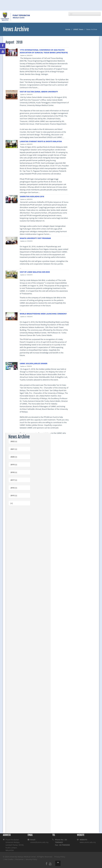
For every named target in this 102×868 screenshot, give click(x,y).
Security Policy (31, 859)
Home (68, 29)
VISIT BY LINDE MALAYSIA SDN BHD (35, 272)
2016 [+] (14, 488)
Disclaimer (20, 859)
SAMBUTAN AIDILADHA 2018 (32, 196)
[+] (12, 503)
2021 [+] (14, 449)
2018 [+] (14, 472)
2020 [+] (14, 457)
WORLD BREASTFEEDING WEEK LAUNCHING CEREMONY (43, 314)
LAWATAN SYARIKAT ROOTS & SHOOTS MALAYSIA (41, 141)
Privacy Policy (60, 857)
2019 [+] (14, 465)
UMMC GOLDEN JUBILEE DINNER (34, 363)
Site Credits (9, 859)
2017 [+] (14, 480)
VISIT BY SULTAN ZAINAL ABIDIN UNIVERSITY (39, 92)
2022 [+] (14, 441)
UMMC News (78, 29)
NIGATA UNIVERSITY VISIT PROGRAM (35, 238)
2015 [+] (14, 495)
